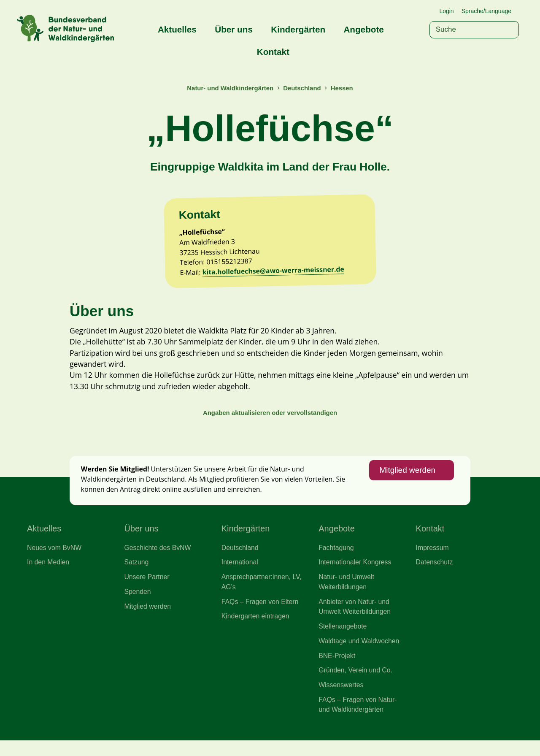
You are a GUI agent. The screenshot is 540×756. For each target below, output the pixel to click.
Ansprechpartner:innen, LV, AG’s (262, 594)
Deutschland (303, 88)
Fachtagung (337, 559)
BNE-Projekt (337, 670)
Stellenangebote (343, 639)
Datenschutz (435, 574)
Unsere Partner (147, 589)
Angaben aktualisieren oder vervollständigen (270, 421)
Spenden (138, 604)
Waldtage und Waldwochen (360, 655)
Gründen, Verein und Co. (356, 685)
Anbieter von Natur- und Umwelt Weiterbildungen (355, 619)
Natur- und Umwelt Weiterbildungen (347, 594)
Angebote (363, 29)
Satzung (136, 574)
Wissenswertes (342, 700)
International (240, 574)
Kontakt (273, 52)
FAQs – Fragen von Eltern (261, 614)
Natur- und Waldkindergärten (229, 88)
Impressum (433, 559)
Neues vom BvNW (55, 559)
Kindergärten (298, 29)
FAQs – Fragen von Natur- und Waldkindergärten (359, 720)
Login (446, 11)
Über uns (234, 29)
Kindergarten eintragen (256, 629)
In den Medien (49, 574)
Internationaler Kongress (356, 574)
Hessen (343, 88)
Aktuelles (177, 29)
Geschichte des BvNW (158, 559)
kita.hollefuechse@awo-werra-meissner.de (276, 275)
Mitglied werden (406, 480)
